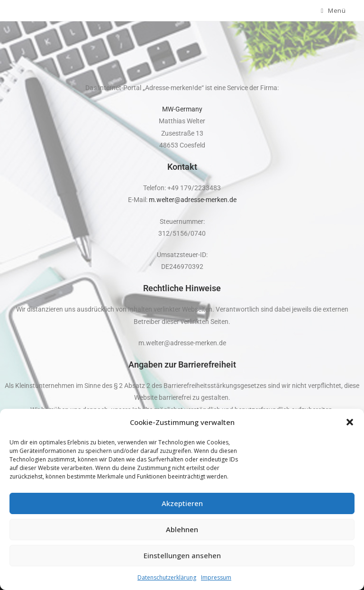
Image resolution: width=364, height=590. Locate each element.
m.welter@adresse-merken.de (193, 200)
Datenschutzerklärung (167, 577)
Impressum (216, 577)
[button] (350, 422)
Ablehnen (182, 529)
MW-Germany (182, 109)
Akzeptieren (182, 503)
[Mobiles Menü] (333, 10)
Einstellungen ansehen (182, 555)
